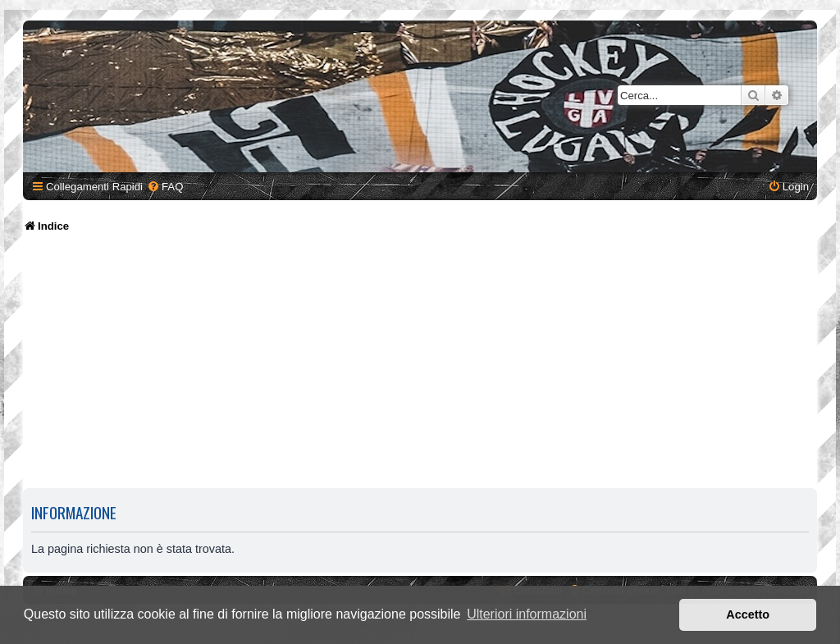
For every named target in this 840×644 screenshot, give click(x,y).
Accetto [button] (748, 614)
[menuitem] (165, 187)
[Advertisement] (422, 365)
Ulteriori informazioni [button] (527, 614)
